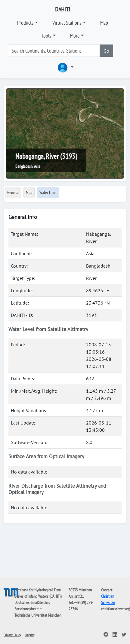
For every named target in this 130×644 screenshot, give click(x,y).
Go (106, 51)
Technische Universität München (38, 615)
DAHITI (63, 9)
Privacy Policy (12, 635)
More (75, 36)
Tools (46, 36)
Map (104, 23)
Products (25, 23)
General (13, 192)
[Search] (54, 51)
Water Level (48, 192)
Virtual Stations (67, 23)
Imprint (30, 635)
